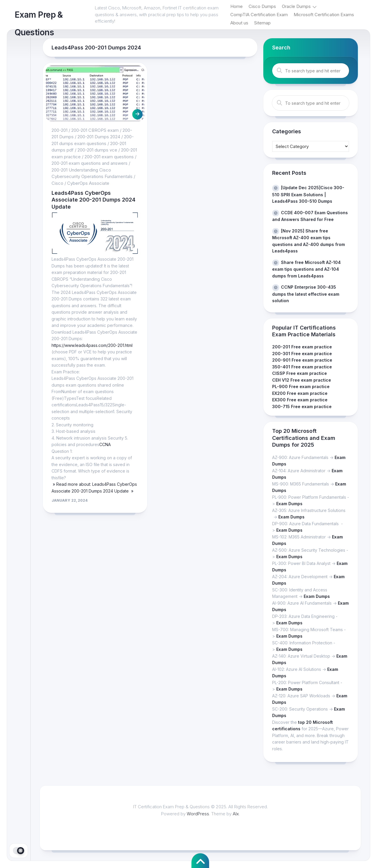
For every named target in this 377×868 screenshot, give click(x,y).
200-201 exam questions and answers (90, 163)
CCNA (105, 444)
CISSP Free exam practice (300, 373)
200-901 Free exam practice (302, 360)
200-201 (59, 130)
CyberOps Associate (88, 183)
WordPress (198, 814)
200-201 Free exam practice (302, 347)
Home (237, 6)
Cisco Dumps (262, 6)
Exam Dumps (289, 504)
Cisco (57, 183)
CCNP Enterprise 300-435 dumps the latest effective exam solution (306, 294)
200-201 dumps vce (97, 150)
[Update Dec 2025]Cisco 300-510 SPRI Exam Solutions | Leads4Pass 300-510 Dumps (308, 194)
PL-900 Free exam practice (301, 386)
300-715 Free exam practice (302, 406)
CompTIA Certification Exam (259, 15)
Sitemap (262, 23)
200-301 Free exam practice (302, 354)
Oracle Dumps (296, 6)
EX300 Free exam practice (300, 400)
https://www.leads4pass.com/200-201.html (92, 345)
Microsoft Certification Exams (324, 15)
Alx (236, 814)
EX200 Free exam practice (300, 393)
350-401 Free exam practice (302, 367)
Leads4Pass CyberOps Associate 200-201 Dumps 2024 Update (94, 200)
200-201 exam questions (109, 157)
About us (239, 23)
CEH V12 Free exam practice (302, 380)
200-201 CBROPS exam (95, 130)
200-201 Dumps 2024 (99, 137)
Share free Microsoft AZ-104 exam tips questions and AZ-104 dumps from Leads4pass (306, 269)
